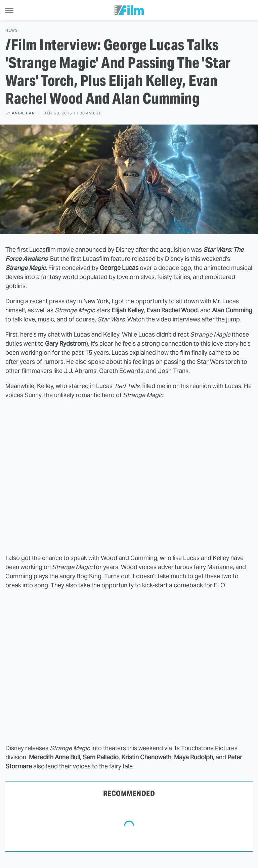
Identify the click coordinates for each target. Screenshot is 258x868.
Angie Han (23, 113)
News (12, 30)
